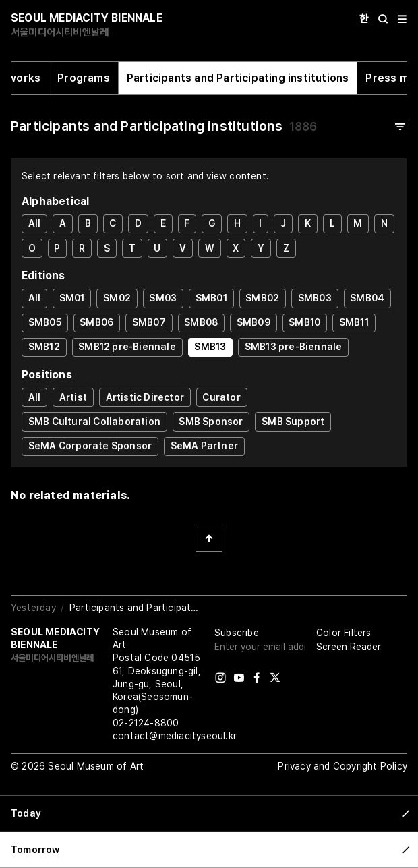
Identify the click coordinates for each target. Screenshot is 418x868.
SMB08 (201, 322)
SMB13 (210, 347)
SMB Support (293, 422)
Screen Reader (349, 647)
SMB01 (211, 298)
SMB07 (149, 322)
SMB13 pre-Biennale (294, 347)
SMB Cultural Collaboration (94, 422)
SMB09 (253, 322)
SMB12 (44, 347)
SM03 (163, 298)
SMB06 (96, 322)
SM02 (117, 298)
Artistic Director (145, 397)
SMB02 (262, 298)
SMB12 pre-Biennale (127, 347)
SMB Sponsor (211, 422)
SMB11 (354, 322)
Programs (84, 78)
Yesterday (33, 608)
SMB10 (304, 322)
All (35, 223)
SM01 (72, 298)
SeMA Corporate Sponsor (90, 446)
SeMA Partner (204, 446)
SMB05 (45, 322)
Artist (73, 397)
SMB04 (367, 298)
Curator (221, 397)
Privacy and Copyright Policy (342, 766)
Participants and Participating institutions (238, 78)
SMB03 (315, 298)
